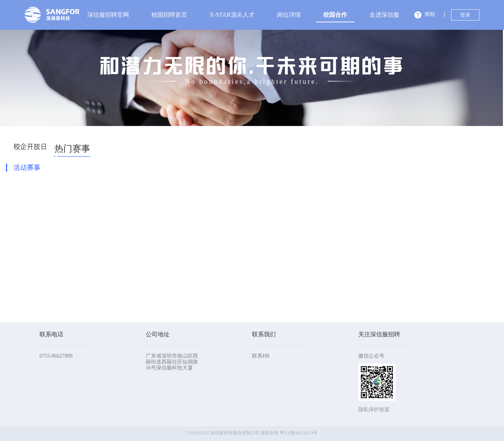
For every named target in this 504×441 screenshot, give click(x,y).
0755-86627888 (56, 356)
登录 (465, 15)
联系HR (261, 356)
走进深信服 (384, 15)
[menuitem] (108, 15)
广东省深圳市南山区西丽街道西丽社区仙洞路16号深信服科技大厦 (172, 362)
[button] (425, 16)
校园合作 (335, 15)
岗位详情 (289, 15)
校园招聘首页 (169, 15)
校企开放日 (30, 147)
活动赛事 (27, 168)
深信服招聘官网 (108, 15)
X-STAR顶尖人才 (232, 15)
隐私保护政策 (374, 410)
